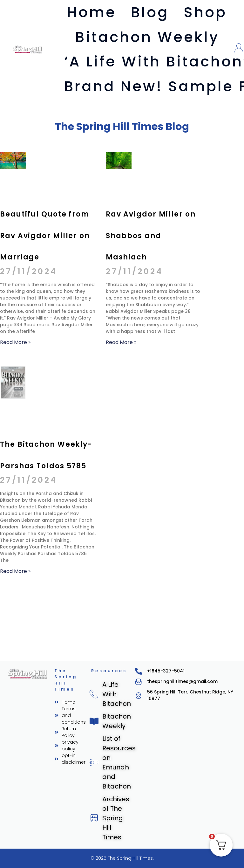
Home (92, 12)
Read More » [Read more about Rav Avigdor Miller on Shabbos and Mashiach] (119, 407)
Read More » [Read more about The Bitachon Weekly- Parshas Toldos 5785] (13, 721)
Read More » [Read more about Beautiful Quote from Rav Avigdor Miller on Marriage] (13, 407)
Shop (205, 12)
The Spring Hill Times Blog (122, 125)
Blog (150, 12)
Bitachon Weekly (147, 37)
